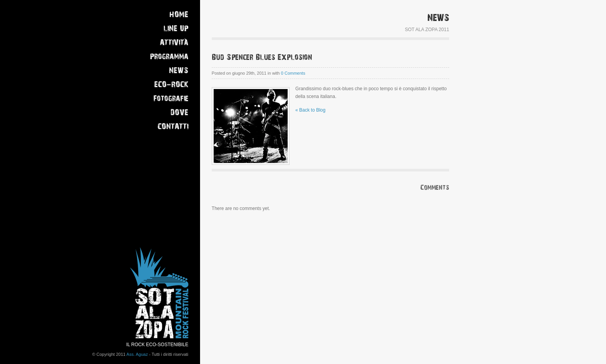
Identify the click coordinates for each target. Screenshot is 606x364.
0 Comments (293, 73)
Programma (169, 57)
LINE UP (176, 29)
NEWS (179, 71)
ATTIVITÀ (174, 43)
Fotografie (171, 99)
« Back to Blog (310, 110)
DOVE (179, 113)
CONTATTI (173, 127)
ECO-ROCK (171, 85)
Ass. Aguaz (137, 354)
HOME (179, 15)
